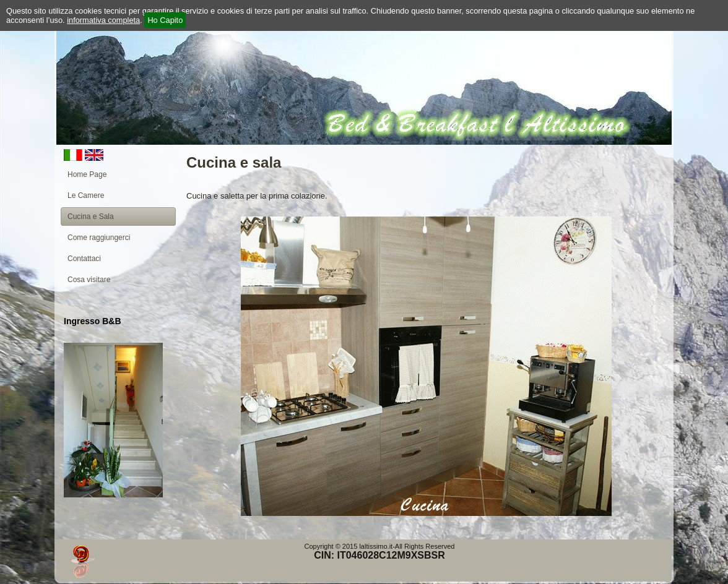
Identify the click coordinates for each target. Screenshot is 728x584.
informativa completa (103, 20)
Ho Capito (165, 20)
